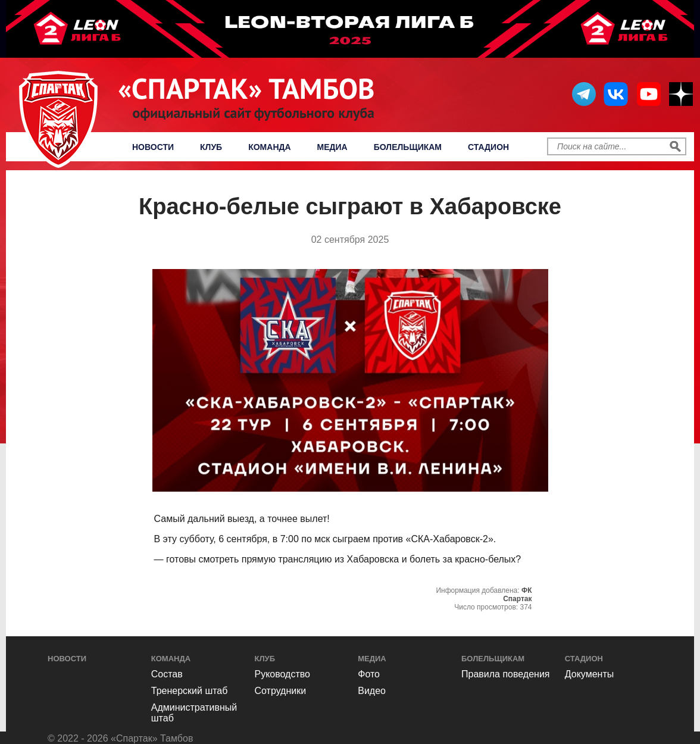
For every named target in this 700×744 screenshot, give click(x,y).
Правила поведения (506, 674)
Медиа (332, 147)
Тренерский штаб (190, 691)
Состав (167, 674)
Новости (153, 147)
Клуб (211, 147)
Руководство (283, 674)
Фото (369, 674)
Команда (269, 147)
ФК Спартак (517, 595)
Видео (372, 691)
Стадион (488, 147)
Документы (589, 674)
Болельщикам (408, 147)
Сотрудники (281, 691)
